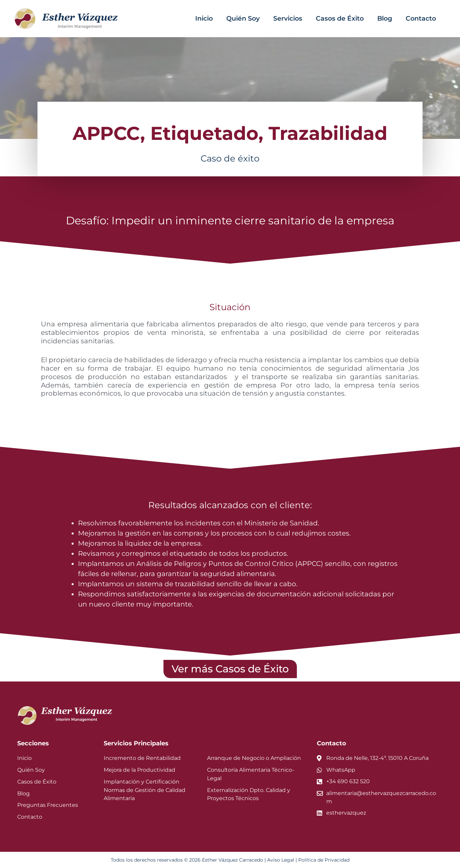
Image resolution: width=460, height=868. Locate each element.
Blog (385, 18)
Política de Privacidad (324, 860)
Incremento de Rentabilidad (142, 758)
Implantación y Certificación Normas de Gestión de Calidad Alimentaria (145, 790)
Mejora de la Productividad (139, 770)
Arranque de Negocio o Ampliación (254, 758)
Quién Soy (243, 18)
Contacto (421, 18)
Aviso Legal (281, 860)
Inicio (204, 18)
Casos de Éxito (340, 18)
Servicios (288, 18)
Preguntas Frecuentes (48, 805)
